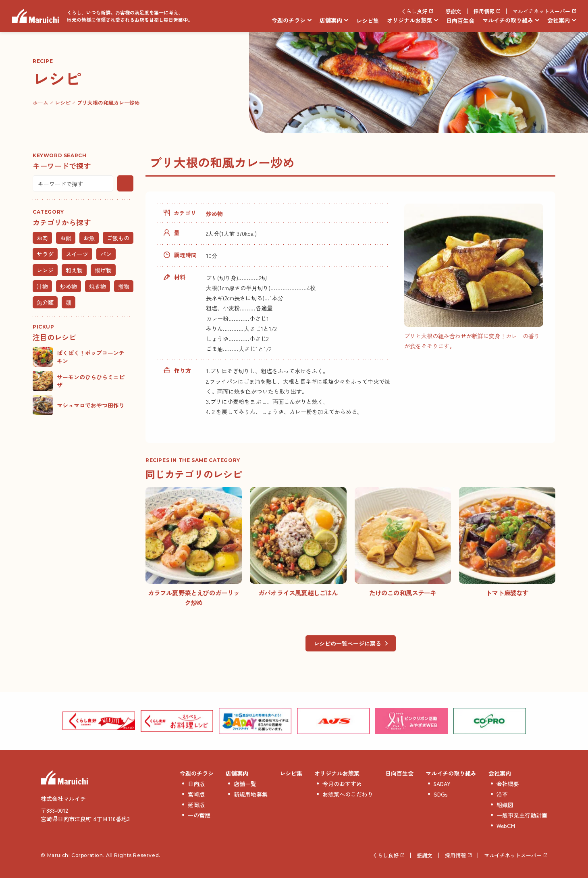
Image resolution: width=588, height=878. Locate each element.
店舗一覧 (245, 784)
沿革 (502, 794)
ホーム (41, 103)
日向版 (196, 784)
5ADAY (442, 784)
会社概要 (508, 784)
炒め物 (214, 214)
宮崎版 (196, 794)
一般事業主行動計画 (522, 815)
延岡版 (196, 805)
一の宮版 (199, 815)
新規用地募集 (251, 794)
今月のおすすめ (342, 784)
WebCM (506, 826)
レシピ (63, 103)
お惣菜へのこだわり (348, 794)
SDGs (441, 794)
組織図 (505, 805)
